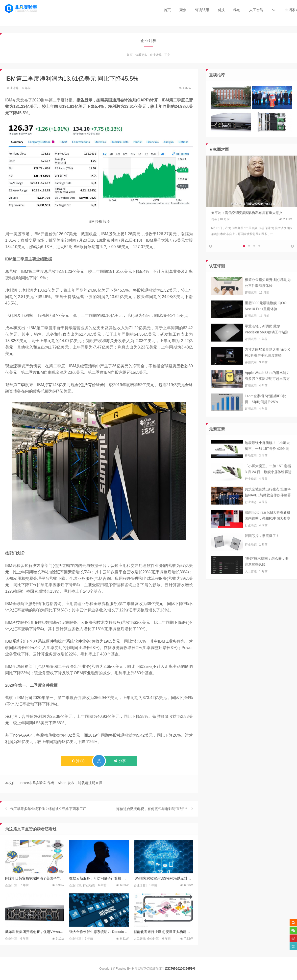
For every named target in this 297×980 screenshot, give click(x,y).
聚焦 (183, 10)
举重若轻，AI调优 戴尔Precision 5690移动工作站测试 (267, 343)
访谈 (214, 220)
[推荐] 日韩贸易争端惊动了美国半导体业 (35, 891)
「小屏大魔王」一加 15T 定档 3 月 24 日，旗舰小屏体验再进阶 (268, 482)
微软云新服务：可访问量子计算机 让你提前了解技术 (99, 891)
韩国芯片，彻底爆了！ (262, 549)
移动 (237, 10)
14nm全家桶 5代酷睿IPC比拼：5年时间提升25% (266, 412)
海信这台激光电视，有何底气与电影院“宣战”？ (152, 822)
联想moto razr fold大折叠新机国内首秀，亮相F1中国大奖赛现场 (268, 529)
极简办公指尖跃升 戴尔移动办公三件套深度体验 (268, 296)
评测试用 (202, 10)
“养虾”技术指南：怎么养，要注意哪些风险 (267, 574)
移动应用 (251, 468)
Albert (62, 784)
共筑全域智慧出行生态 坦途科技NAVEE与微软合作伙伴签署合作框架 (268, 506)
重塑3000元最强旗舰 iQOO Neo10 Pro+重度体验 (266, 319)
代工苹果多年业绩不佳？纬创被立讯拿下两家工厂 (48, 822)
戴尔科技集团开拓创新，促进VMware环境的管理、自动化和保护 (35, 945)
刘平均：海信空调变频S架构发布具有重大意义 (247, 214)
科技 (221, 10)
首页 (167, 10)
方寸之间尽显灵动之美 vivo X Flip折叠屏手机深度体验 (267, 365)
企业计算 (156, 56)
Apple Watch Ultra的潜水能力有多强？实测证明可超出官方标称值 (267, 389)
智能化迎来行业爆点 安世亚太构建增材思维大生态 (163, 945)
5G (274, 10)
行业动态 (89, 898)
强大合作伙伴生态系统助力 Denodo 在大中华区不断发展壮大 (99, 945)
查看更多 (141, 56)
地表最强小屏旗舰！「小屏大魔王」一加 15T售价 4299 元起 (267, 459)
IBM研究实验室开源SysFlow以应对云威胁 (163, 891)
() (78, 762)
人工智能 (256, 10)
